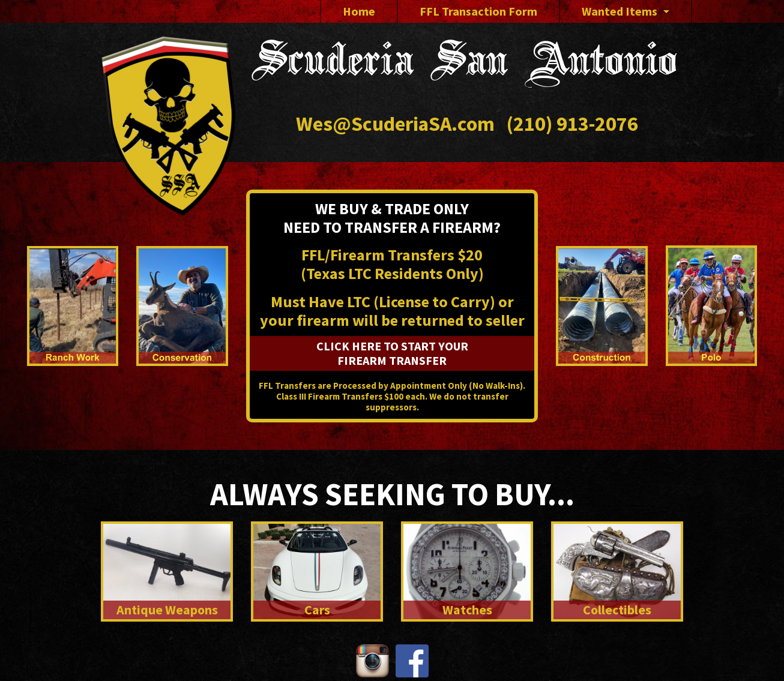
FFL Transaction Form (478, 11)
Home (359, 11)
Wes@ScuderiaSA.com (395, 124)
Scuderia (464, 64)
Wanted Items (620, 11)
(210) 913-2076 (572, 124)
